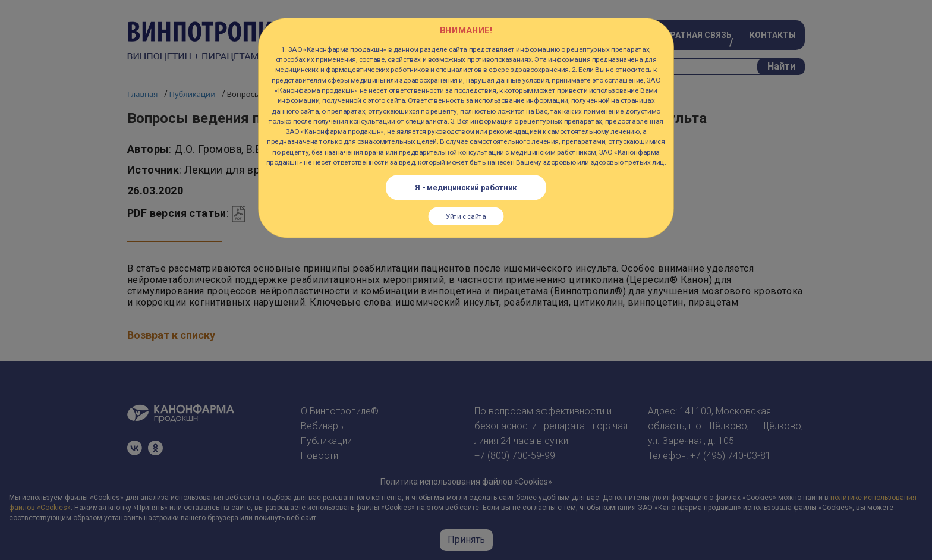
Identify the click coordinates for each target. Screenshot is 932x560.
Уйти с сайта (466, 216)
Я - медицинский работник (466, 187)
